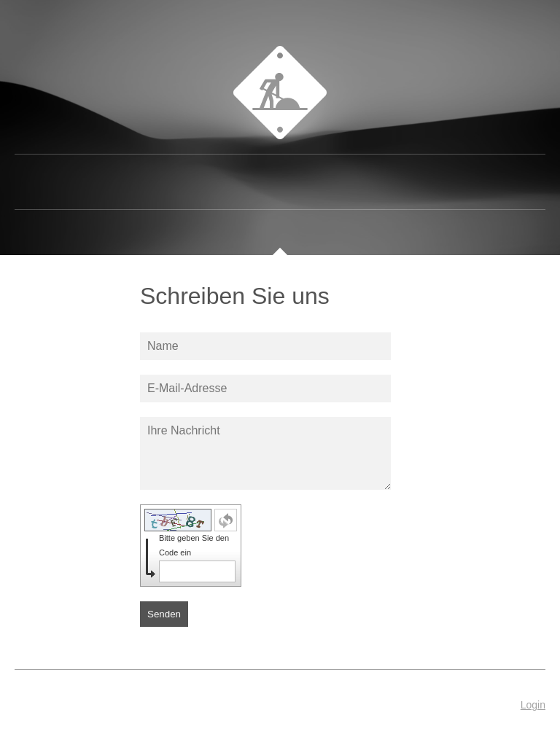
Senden (164, 614)
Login (533, 705)
